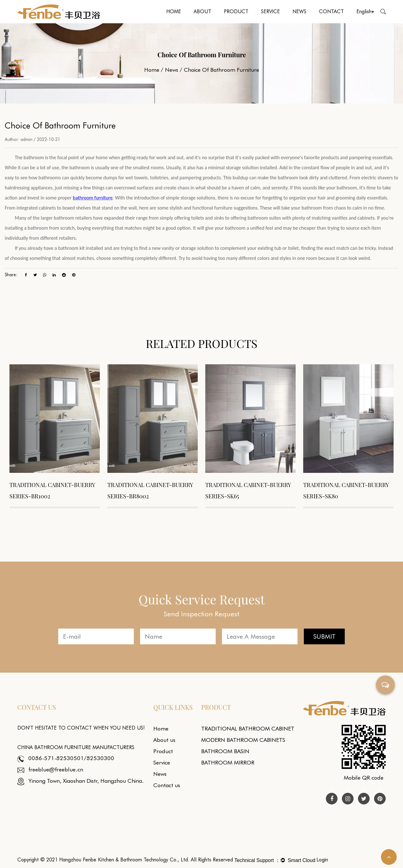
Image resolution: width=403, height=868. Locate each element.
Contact (331, 11)
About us (164, 740)
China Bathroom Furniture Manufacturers (76, 747)
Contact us (167, 785)
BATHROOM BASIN (225, 751)
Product (236, 11)
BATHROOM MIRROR (228, 762)
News (299, 11)
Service (270, 11)
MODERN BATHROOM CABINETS (243, 740)
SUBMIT (324, 636)
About (202, 11)
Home (174, 11)
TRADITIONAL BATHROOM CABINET (248, 728)
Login (322, 860)
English (365, 11)
